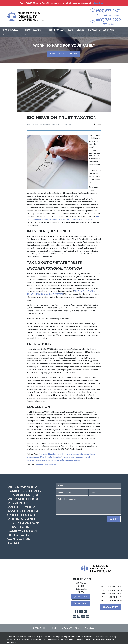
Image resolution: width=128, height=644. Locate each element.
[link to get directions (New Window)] (81, 588)
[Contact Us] (20, 35)
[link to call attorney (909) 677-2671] (105, 11)
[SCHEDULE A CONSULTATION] (64, 54)
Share (97, 124)
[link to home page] (26, 17)
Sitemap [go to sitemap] (79, 628)
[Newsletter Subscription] (102, 30)
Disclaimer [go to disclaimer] (89, 628)
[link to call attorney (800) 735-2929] (105, 20)
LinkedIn (54, 465)
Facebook (39, 465)
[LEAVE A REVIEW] (111, 607)
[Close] (125, 3)
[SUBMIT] (114, 519)
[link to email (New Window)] (85, 611)
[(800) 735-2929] (81, 603)
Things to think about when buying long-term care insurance (64, 454)
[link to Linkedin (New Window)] (81, 611)
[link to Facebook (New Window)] (77, 611)
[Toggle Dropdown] (20, 30)
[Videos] (80, 30)
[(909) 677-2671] (81, 597)
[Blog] (70, 30)
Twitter (47, 465)
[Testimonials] (56, 30)
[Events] (6, 35)
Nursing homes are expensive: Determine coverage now (58, 460)
